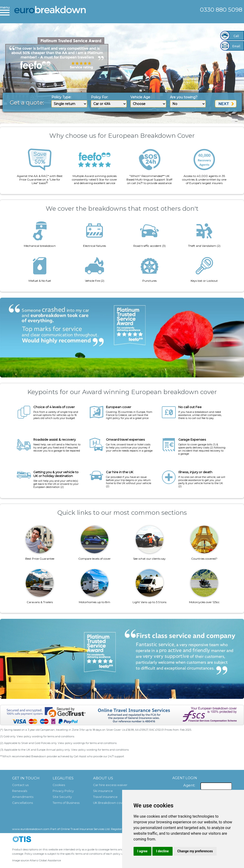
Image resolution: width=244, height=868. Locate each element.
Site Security (62, 797)
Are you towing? (184, 97)
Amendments (23, 797)
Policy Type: (61, 97)
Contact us (20, 785)
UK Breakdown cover (109, 803)
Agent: (189, 785)
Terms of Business (66, 803)
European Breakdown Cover (50, 13)
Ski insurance (103, 791)
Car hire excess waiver (110, 785)
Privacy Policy (63, 791)
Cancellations (22, 803)
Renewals (20, 791)
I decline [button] (162, 851)
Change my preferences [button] (195, 851)
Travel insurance (105, 797)
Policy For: (100, 97)
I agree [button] (142, 851)
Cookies (59, 785)
